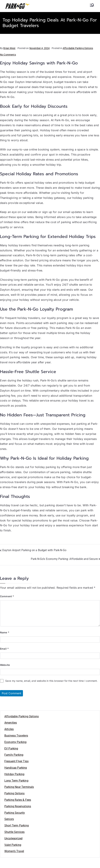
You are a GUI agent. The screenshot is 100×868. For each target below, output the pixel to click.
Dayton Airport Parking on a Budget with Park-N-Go (34, 550)
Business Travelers (16, 736)
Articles (9, 729)
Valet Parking (13, 845)
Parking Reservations (18, 806)
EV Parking (11, 749)
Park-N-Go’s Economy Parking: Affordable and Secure (64, 559)
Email (4, 649)
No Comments (8, 55)
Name (5, 632)
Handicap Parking (16, 768)
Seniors (9, 819)
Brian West (9, 48)
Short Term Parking (17, 825)
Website (5, 665)
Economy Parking (15, 742)
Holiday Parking (14, 774)
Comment (7, 596)
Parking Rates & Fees (18, 800)
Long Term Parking (16, 781)
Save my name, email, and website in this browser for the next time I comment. (51, 681)
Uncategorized (13, 838)
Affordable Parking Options (78, 48)
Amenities (11, 723)
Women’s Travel (14, 851)
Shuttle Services (15, 832)
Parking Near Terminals (19, 787)
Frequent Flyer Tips (16, 761)
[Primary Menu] (92, 5)
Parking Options (14, 793)
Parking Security (15, 813)
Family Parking (14, 755)
